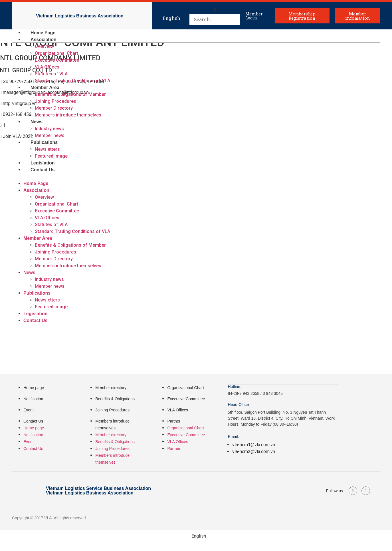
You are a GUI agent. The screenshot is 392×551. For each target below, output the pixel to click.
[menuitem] (171, 16)
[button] (215, 10)
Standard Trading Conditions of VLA (72, 81)
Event (29, 410)
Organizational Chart (56, 53)
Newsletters (47, 149)
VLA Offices (47, 67)
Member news (50, 135)
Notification (33, 399)
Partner (174, 421)
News (37, 122)
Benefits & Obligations (115, 399)
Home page (34, 388)
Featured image (51, 156)
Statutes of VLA (51, 74)
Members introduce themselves (68, 115)
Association (44, 40)
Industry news (49, 129)
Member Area (45, 88)
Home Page (43, 33)
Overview (44, 46)
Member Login (254, 16)
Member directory (111, 388)
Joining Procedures (55, 101)
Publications (44, 142)
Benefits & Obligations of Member (70, 94)
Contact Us (43, 170)
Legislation (43, 163)
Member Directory (54, 108)
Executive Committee (57, 60)
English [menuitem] (171, 18)
